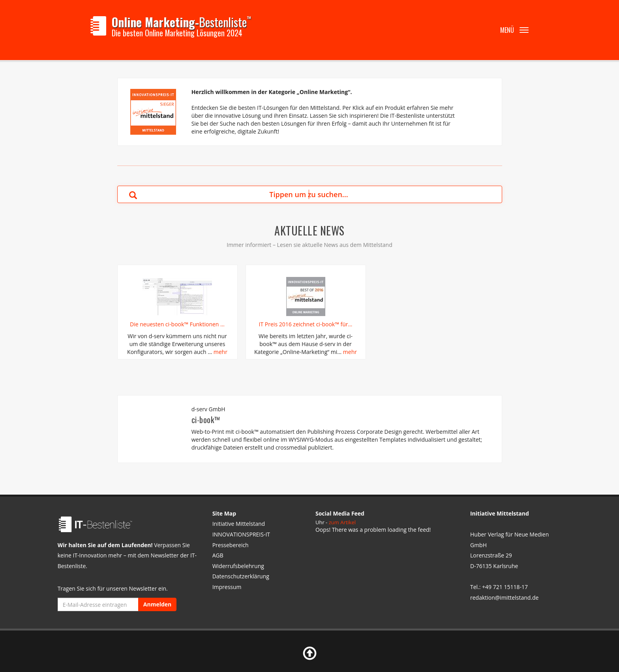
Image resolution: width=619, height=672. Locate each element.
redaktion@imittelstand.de (504, 598)
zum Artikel (342, 522)
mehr (220, 352)
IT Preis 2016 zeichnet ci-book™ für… (306, 324)
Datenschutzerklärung (241, 576)
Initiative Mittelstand (239, 524)
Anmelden (157, 604)
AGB (218, 555)
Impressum (227, 587)
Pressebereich (231, 545)
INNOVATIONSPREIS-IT (241, 534)
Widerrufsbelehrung (238, 566)
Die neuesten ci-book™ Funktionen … (177, 324)
